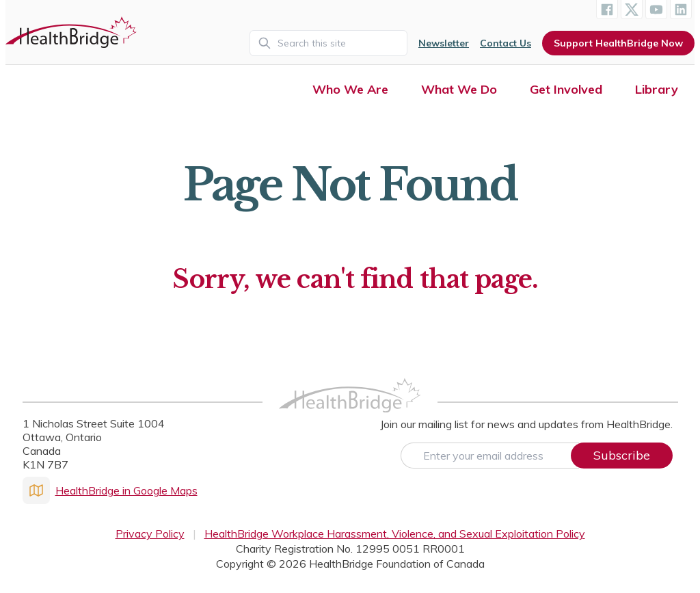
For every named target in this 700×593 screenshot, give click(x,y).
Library (657, 89)
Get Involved (566, 89)
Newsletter (444, 43)
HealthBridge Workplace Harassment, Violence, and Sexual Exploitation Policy (395, 533)
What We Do (459, 89)
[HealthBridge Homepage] (350, 410)
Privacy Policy (150, 533)
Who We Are (350, 89)
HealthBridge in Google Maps (110, 490)
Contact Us (506, 43)
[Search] (328, 43)
